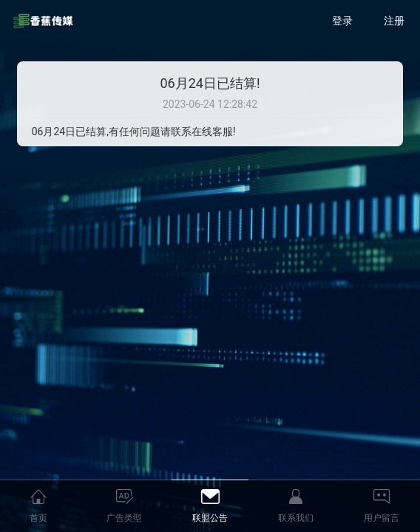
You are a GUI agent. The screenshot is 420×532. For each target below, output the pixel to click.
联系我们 (296, 518)
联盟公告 (210, 518)
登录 (342, 21)
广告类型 (124, 518)
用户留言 (382, 518)
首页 (38, 518)
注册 (394, 21)
